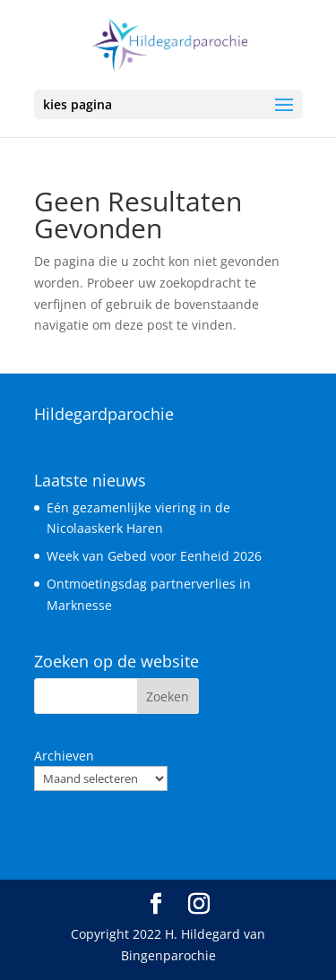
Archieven (64, 756)
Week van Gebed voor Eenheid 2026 (154, 556)
